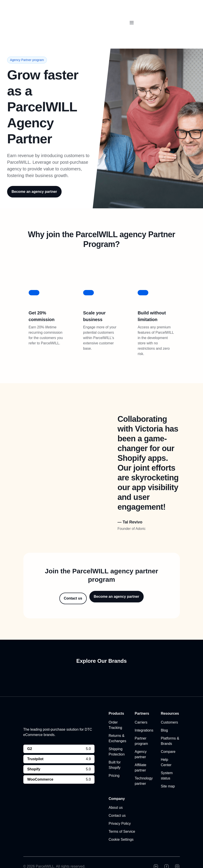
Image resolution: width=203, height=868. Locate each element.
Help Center (166, 751)
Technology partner (144, 769)
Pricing (114, 764)
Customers (169, 711)
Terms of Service (122, 820)
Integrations (144, 719)
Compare (168, 740)
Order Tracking (116, 713)
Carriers (141, 711)
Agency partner (141, 743)
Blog (164, 719)
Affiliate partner (141, 756)
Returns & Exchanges (118, 727)
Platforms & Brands (170, 729)
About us (116, 796)
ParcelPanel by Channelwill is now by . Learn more (99, 7)
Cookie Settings (121, 828)
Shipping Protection (117, 740)
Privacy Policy (120, 812)
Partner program (141, 729)
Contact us (117, 804)
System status (167, 764)
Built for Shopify (115, 753)
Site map (168, 774)
